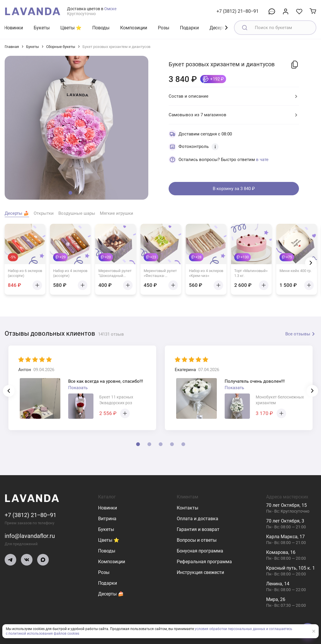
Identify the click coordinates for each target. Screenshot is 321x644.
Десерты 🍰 (111, 594)
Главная (12, 47)
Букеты (42, 28)
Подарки (189, 28)
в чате (262, 160)
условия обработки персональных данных (230, 629)
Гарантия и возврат (198, 529)
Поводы (101, 28)
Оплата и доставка (198, 519)
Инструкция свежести (200, 572)
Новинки (13, 28)
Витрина (107, 519)
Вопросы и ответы (197, 540)
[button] (70, 193)
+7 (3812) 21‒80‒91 (238, 11)
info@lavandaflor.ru (30, 536)
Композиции (134, 28)
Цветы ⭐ (71, 28)
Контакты (187, 508)
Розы (164, 28)
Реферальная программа (204, 562)
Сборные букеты (61, 47)
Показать (78, 388)
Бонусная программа (200, 551)
